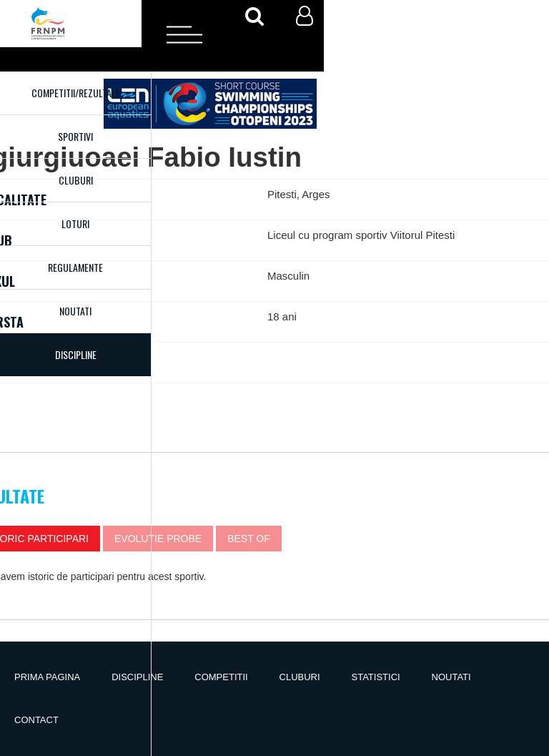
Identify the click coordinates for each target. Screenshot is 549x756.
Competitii (221, 677)
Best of (249, 539)
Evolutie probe (158, 539)
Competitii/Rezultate (76, 93)
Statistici (376, 677)
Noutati (75, 311)
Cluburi (76, 180)
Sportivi (75, 136)
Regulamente (75, 267)
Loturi (75, 224)
